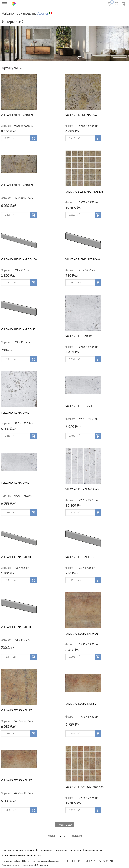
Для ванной (17, 850)
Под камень (75, 850)
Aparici (43, 13)
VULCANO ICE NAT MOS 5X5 (82, 489)
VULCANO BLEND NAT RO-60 (83, 259)
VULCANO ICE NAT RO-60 (80, 557)
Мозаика (29, 850)
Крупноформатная (93, 850)
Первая (51, 836)
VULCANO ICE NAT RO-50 (16, 627)
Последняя (76, 836)
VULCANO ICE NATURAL (80, 336)
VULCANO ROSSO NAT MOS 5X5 (85, 787)
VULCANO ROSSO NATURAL (82, 634)
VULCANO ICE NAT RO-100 (17, 557)
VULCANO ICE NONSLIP (79, 406)
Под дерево (61, 850)
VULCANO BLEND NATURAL (17, 115)
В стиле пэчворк (44, 850)
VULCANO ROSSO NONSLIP (82, 704)
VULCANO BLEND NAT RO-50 (18, 329)
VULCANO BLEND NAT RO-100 (19, 259)
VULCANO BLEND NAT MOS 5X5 (84, 192)
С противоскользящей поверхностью (21, 855)
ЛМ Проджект (42, 865)
